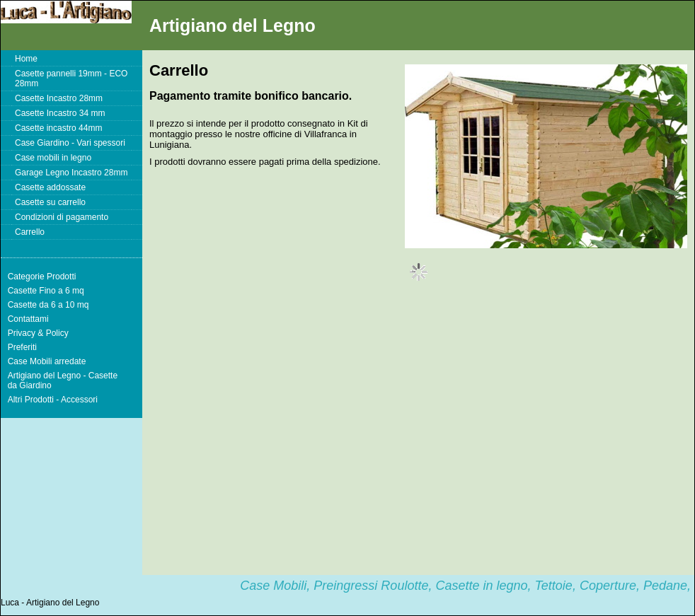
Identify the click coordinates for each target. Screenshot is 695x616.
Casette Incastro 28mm (59, 98)
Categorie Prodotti (42, 277)
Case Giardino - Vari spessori (70, 143)
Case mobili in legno (53, 158)
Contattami (28, 319)
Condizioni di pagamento (62, 217)
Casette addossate (50, 187)
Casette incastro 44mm (58, 128)
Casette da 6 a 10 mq (48, 305)
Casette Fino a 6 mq (46, 291)
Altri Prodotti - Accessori (53, 400)
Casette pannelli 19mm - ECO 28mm (71, 79)
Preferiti (22, 347)
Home (26, 59)
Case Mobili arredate (47, 361)
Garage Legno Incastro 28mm (71, 173)
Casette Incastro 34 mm (60, 113)
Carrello (30, 232)
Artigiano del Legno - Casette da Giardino (63, 380)
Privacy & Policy (38, 333)
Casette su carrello (50, 202)
